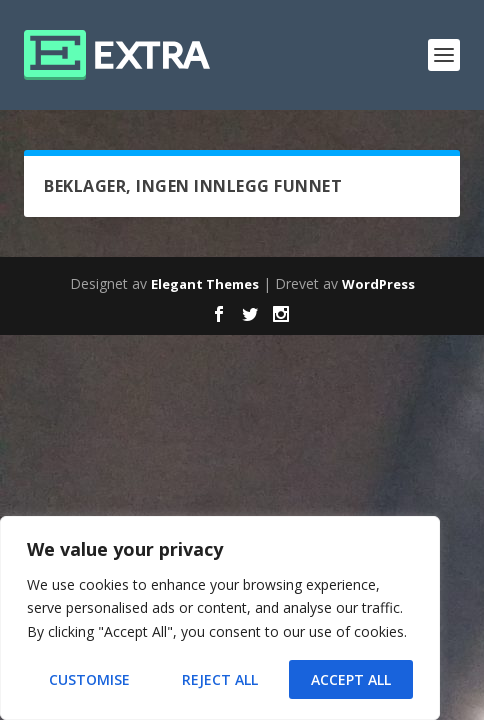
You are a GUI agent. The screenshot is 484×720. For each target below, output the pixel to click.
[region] (220, 618)
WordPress (378, 284)
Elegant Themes (205, 284)
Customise (89, 679)
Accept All (351, 679)
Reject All (220, 679)
